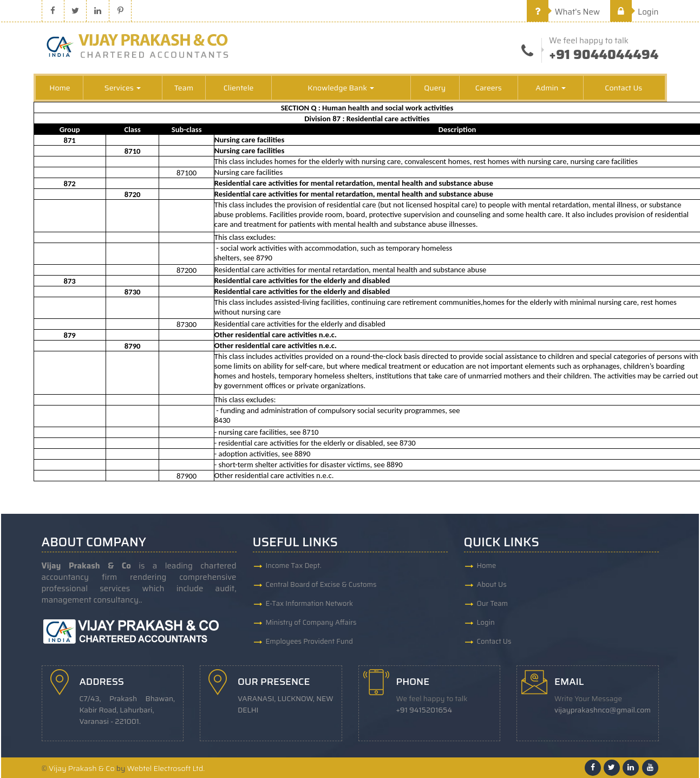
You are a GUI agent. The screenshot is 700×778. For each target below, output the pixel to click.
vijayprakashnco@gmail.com (603, 710)
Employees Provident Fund (309, 641)
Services (123, 88)
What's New (563, 12)
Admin (550, 88)
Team (184, 88)
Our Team (493, 603)
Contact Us (623, 88)
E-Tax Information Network (310, 603)
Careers (489, 88)
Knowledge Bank (341, 88)
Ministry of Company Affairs (311, 622)
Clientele (239, 88)
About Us (492, 584)
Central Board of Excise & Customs (321, 584)
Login (634, 12)
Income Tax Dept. (294, 565)
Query (435, 88)
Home (60, 88)
